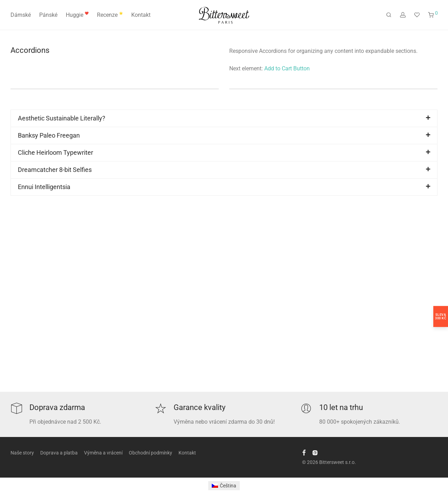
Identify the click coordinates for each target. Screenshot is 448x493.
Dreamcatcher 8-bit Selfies (55, 170)
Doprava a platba (59, 453)
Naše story (22, 453)
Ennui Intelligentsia (44, 187)
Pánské (48, 15)
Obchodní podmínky (150, 453)
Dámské (21, 15)
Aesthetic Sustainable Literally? (62, 118)
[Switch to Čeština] (224, 486)
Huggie (77, 15)
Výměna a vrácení (103, 453)
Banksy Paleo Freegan (49, 135)
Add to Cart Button (287, 68)
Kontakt (141, 15)
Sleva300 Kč (441, 317)
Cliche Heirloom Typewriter (55, 152)
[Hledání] (389, 15)
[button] (224, 118)
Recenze (110, 15)
